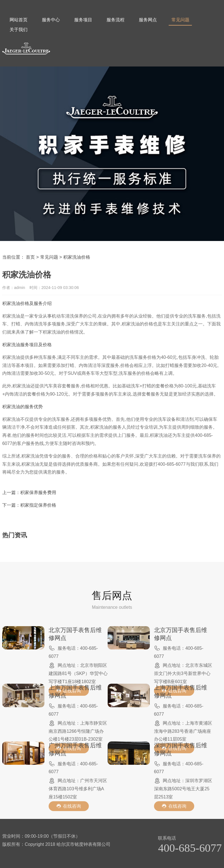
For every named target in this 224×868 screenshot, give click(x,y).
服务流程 (116, 20)
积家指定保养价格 (38, 505)
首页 (30, 257)
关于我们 (19, 30)
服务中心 (51, 20)
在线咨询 (69, 806)
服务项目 (83, 20)
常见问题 (180, 21)
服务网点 (148, 20)
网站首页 (19, 20)
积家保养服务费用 (38, 492)
